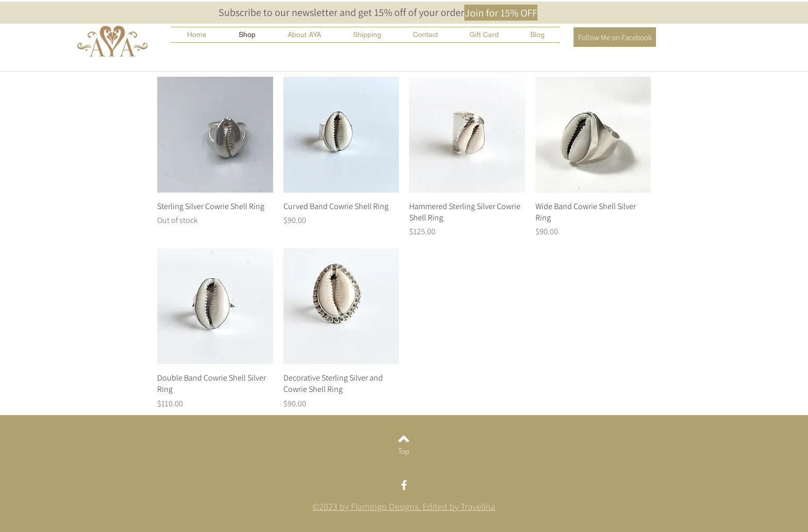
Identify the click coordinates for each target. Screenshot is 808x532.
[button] (501, 13)
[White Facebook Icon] (404, 485)
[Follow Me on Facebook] (615, 37)
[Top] (404, 451)
